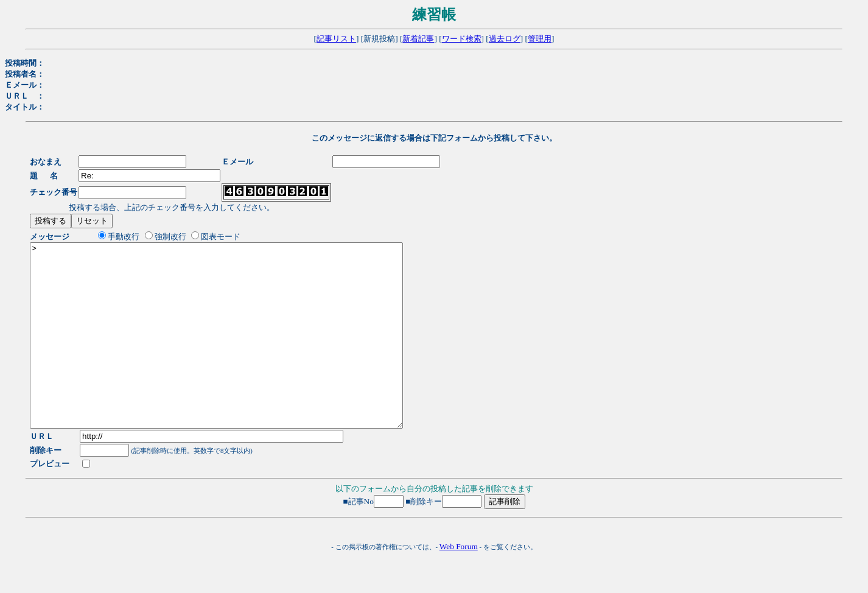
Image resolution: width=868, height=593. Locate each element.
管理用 (540, 39)
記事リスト (336, 39)
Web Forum (459, 583)
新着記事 (418, 39)
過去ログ (505, 39)
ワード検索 (462, 39)
